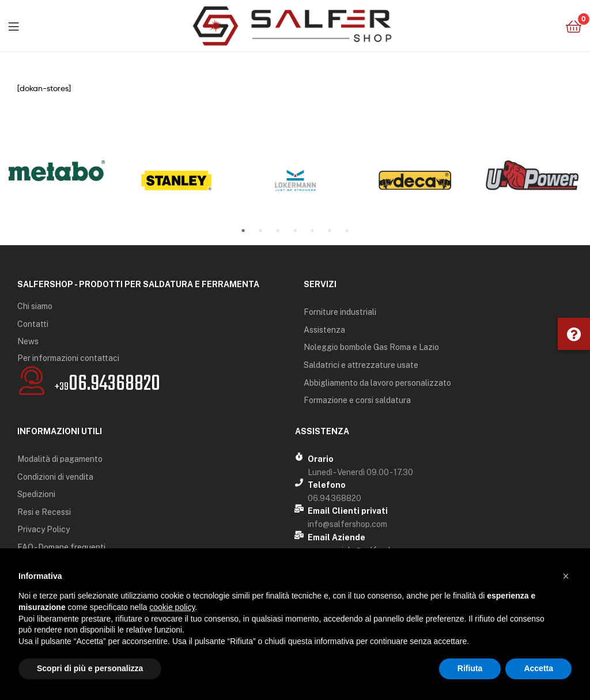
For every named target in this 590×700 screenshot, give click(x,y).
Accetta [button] (538, 668)
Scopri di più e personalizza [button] (90, 668)
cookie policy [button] (172, 607)
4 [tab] (295, 231)
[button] (574, 334)
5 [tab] (312, 231)
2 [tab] (260, 231)
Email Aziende (336, 537)
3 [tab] (278, 231)
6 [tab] (330, 231)
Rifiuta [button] (470, 668)
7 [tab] (347, 231)
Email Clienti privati (348, 511)
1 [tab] (243, 231)
